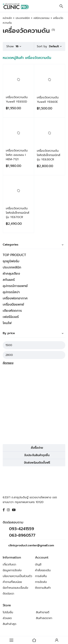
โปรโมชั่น (8, 612)
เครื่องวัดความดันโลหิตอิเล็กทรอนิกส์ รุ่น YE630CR (49, 155)
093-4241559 (22, 529)
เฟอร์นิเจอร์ (11, 317)
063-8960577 (22, 535)
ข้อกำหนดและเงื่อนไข (15, 588)
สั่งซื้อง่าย (37, 448)
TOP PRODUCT (14, 255)
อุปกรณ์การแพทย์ (15, 286)
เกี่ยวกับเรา (9, 565)
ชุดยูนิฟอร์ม (11, 261)
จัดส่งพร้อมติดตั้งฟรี (37, 463)
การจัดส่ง (41, 582)
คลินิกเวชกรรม (42, 18)
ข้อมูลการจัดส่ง (12, 570)
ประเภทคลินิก (23, 18)
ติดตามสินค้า (43, 588)
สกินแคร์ (9, 280)
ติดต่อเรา (8, 594)
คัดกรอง (8, 363)
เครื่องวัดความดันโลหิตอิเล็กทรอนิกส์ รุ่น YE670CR (17, 213)
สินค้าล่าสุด (10, 624)
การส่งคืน (41, 576)
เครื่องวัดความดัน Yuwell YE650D (17, 99)
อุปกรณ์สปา (11, 292)
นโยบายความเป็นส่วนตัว (17, 576)
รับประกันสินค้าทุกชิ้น (37, 455)
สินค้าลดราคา (44, 618)
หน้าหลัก (7, 18)
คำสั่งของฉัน (43, 570)
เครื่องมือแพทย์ (13, 304)
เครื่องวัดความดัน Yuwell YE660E (48, 100)
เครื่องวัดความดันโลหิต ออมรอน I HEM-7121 (17, 155)
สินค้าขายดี (43, 612)
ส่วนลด (7, 618)
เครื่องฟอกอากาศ (15, 298)
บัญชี (38, 565)
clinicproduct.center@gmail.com (31, 545)
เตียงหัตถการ (12, 311)
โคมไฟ (7, 323)
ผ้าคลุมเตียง (11, 274)
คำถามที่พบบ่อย (12, 582)
